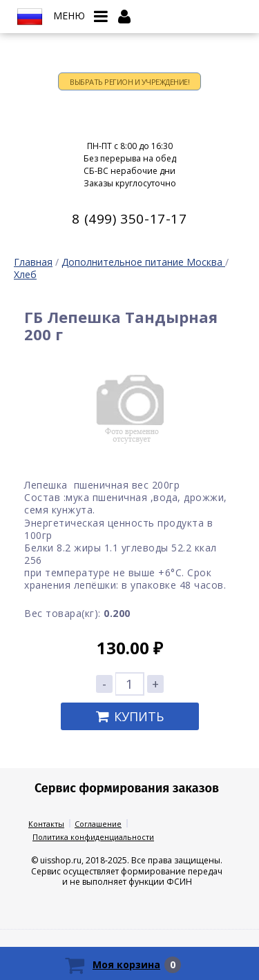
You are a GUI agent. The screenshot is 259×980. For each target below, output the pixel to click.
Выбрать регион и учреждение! (129, 82)
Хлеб (25, 274)
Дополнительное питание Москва (143, 262)
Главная (33, 262)
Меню (69, 16)
